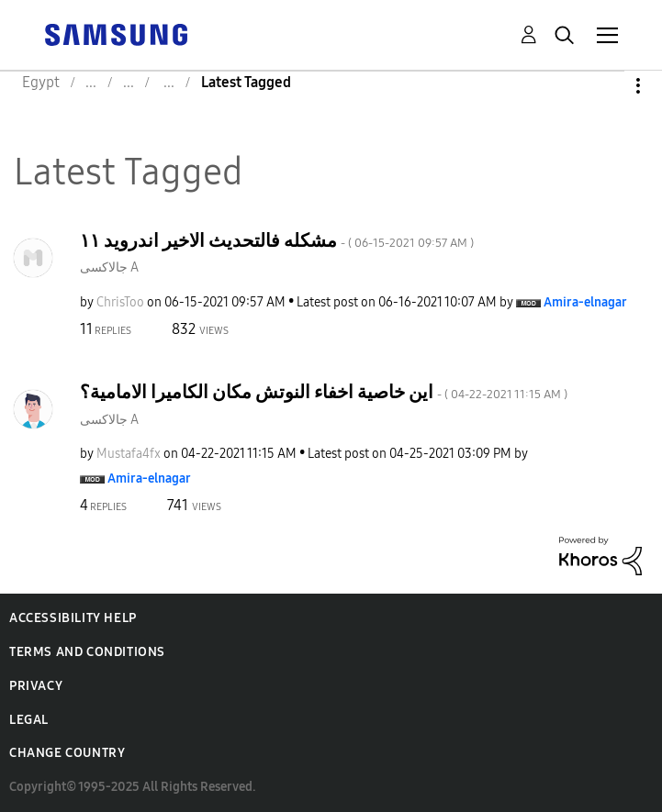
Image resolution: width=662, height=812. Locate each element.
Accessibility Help (73, 618)
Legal (29, 720)
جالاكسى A (109, 267)
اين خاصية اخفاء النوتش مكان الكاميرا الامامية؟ (324, 392)
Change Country (67, 753)
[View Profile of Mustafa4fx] (129, 454)
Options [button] (607, 86)
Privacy (36, 686)
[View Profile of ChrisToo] (120, 302)
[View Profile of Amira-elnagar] (585, 302)
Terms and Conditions (87, 652)
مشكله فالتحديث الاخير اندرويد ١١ (277, 240)
